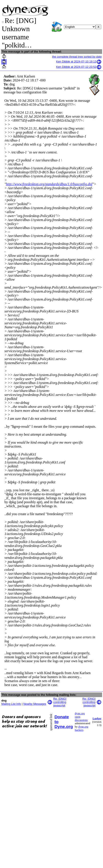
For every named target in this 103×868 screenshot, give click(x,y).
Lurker (97, 719)
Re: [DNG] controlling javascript (60, 702)
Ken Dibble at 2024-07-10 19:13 (79, 61)
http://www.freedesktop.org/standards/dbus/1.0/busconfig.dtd (49, 184)
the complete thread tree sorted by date (77, 57)
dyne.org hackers (82, 728)
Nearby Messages (35, 704)
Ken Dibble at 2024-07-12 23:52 (79, 67)
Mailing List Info (11, 704)
